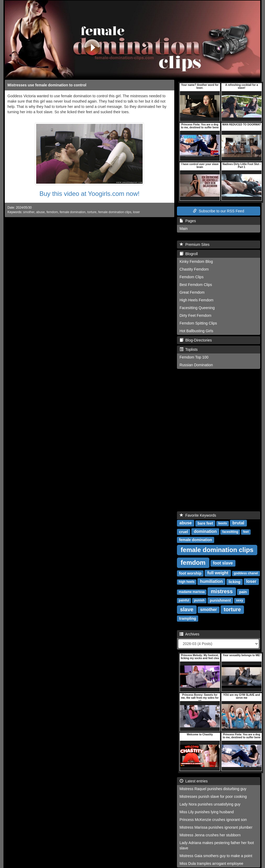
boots (223, 524)
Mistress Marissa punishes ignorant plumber (216, 827)
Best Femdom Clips (196, 285)
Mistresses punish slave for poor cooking (213, 797)
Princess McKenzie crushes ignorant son (213, 820)
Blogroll (189, 254)
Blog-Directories (196, 340)
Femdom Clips (192, 277)
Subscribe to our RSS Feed (218, 211)
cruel (183, 532)
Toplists (189, 349)
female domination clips (115, 212)
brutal (238, 523)
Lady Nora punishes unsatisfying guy (210, 804)
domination (205, 532)
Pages (188, 221)
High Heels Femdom (197, 300)
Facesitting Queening (197, 308)
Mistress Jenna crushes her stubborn (210, 835)
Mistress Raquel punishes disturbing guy (213, 789)
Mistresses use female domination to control (47, 85)
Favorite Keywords (198, 515)
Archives (190, 634)
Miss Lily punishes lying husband (207, 812)
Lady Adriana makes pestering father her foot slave (217, 845)
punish (199, 601)
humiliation (211, 582)
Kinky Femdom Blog (196, 262)
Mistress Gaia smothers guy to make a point (216, 856)
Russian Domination (196, 365)
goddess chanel (246, 574)
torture (92, 212)
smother (29, 212)
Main (184, 229)
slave (187, 609)
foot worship (190, 573)
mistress (222, 591)
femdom (52, 212)
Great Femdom (192, 292)
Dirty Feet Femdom (196, 315)
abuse (40, 212)
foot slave (223, 563)
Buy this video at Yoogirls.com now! (89, 194)
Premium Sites (195, 245)
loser (136, 212)
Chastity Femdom (194, 269)
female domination (73, 212)
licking (234, 582)
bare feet (205, 523)
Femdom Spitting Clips (198, 323)
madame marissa (192, 592)
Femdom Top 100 (194, 357)
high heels (187, 582)
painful (184, 601)
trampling (188, 618)
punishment (220, 600)
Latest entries (194, 781)
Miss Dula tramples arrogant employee (212, 863)
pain (243, 592)
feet (246, 532)
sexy (240, 601)
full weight (218, 573)
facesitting (230, 532)
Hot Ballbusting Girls (196, 331)
